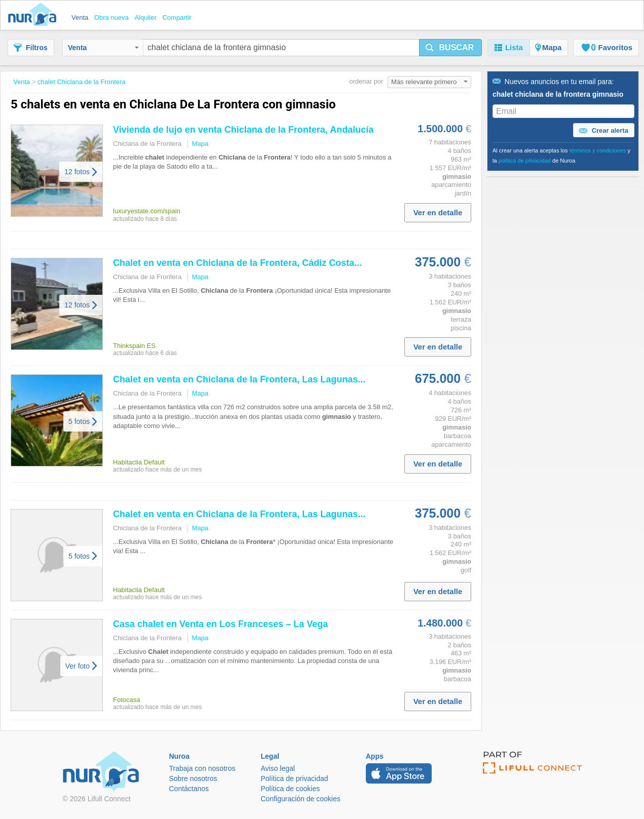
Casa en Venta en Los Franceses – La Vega (220, 624)
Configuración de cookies (301, 799)
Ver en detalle (438, 212)
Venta (103, 48)
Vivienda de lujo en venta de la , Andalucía (243, 130)
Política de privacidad (295, 778)
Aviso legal (278, 768)
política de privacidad (525, 161)
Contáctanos (189, 789)
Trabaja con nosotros (202, 768)
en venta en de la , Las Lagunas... (239, 379)
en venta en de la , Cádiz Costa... (237, 263)
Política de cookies (291, 789)
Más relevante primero (429, 82)
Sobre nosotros (193, 778)
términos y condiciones (598, 150)
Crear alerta (604, 131)
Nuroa (35, 15)
